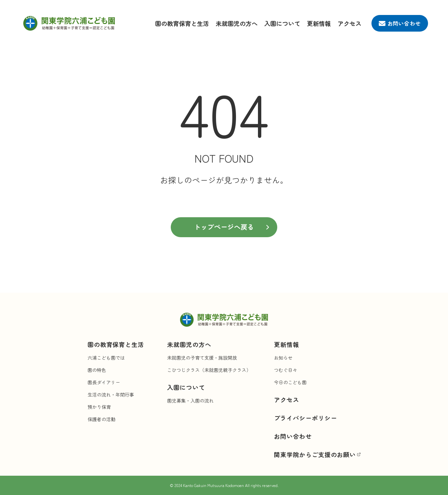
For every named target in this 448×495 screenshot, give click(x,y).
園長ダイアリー (104, 382)
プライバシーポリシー (305, 418)
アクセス (349, 23)
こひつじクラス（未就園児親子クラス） (209, 370)
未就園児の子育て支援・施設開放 (202, 358)
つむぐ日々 (286, 370)
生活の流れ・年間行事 (111, 395)
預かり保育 (99, 407)
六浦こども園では (106, 358)
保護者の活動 (102, 419)
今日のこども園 (290, 382)
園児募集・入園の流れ (190, 401)
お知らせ (283, 358)
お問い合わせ (293, 436)
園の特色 (97, 370)
